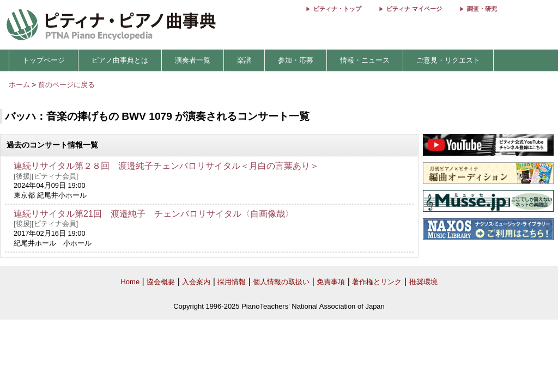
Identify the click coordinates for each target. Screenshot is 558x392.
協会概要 (161, 282)
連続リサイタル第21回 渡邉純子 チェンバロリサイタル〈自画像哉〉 (154, 214)
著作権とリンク (377, 282)
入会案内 (196, 282)
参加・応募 (296, 60)
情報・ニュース (365, 60)
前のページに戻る (66, 85)
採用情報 (232, 282)
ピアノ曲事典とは (120, 60)
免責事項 (331, 282)
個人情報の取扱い (281, 282)
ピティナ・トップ (337, 9)
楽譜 (244, 60)
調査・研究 (482, 9)
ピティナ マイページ (414, 9)
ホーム (19, 85)
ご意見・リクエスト (448, 60)
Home (130, 282)
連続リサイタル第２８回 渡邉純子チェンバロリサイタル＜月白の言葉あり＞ (166, 166)
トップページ (44, 60)
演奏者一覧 (193, 60)
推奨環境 (423, 282)
